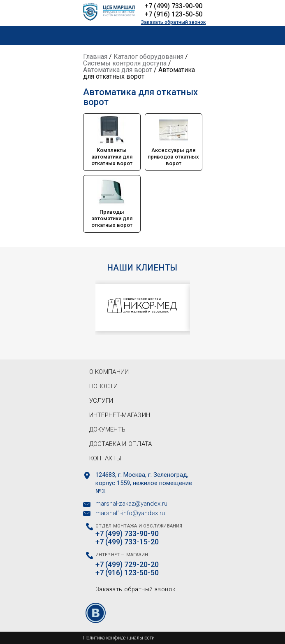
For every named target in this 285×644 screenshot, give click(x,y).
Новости (104, 386)
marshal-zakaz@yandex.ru (131, 504)
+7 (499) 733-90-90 (173, 6)
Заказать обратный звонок (174, 22)
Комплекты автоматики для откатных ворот (112, 157)
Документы (108, 429)
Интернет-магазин (120, 415)
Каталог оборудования (148, 57)
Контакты (105, 458)
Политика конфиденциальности (119, 638)
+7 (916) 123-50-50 (173, 14)
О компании (109, 372)
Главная (95, 57)
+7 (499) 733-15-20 (127, 542)
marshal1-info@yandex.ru (130, 513)
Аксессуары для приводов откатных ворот (173, 157)
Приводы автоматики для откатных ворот (112, 218)
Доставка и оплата (121, 444)
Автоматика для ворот (118, 70)
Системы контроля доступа (125, 63)
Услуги (101, 401)
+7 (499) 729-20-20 (127, 565)
